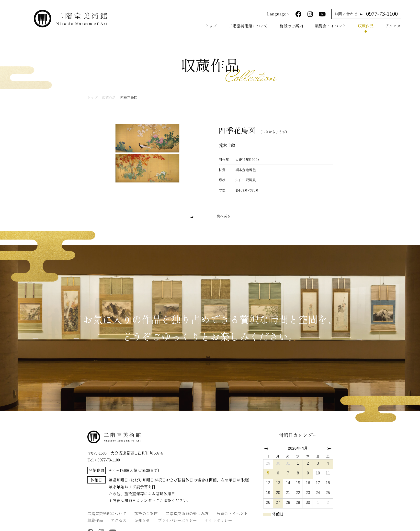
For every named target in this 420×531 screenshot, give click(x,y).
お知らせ (142, 519)
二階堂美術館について (248, 24)
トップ (211, 24)
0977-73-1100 (366, 13)
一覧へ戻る (222, 215)
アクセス (393, 24)
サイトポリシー (218, 519)
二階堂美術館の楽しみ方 (187, 512)
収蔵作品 (366, 24)
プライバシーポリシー (177, 519)
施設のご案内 (291, 24)
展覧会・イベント (330, 24)
